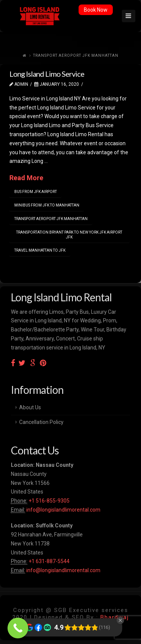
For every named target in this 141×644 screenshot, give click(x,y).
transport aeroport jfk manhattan (51, 219)
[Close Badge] (120, 620)
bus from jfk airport (36, 192)
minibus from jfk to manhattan (47, 205)
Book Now (96, 10)
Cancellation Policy (41, 422)
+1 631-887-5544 (49, 561)
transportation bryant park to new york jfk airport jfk (69, 235)
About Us (30, 407)
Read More (26, 178)
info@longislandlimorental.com (63, 510)
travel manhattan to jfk (40, 250)
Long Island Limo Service (47, 74)
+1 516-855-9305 (49, 501)
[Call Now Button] (18, 628)
